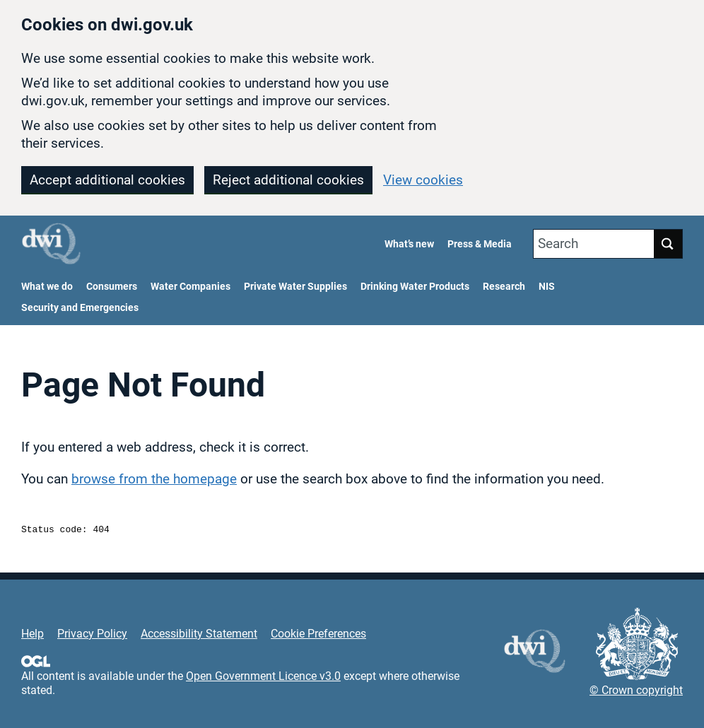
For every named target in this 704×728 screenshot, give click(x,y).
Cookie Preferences (318, 636)
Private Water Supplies (295, 287)
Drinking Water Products (415, 287)
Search (558, 243)
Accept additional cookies (107, 180)
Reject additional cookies (288, 180)
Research (504, 287)
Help (33, 636)
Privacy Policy (92, 636)
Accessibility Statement (199, 636)
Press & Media (480, 244)
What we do (47, 287)
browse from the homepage (154, 479)
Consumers (112, 287)
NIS (547, 287)
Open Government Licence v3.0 (263, 678)
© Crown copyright (636, 692)
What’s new (409, 244)
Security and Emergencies (80, 308)
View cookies (423, 180)
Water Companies (190, 287)
